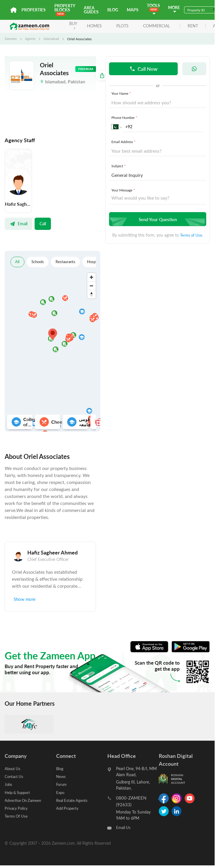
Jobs (9, 784)
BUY (72, 25)
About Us (13, 768)
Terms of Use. (192, 235)
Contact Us (15, 776)
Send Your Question (157, 219)
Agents (30, 39)
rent (192, 26)
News (61, 776)
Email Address (124, 142)
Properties (34, 10)
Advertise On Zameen (24, 800)
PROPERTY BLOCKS (65, 9)
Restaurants (69, 262)
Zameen (11, 39)
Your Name (122, 94)
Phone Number (125, 118)
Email (18, 223)
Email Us (124, 828)
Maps (133, 10)
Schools (39, 262)
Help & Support (19, 792)
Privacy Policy (17, 808)
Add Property (68, 808)
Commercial (155, 26)
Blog (113, 10)
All (18, 262)
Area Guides (91, 10)
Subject (119, 166)
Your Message (124, 190)
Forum (62, 784)
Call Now (144, 69)
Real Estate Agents (73, 800)
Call (43, 223)
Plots (121, 26)
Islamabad (51, 39)
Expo (61, 792)
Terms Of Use (17, 816)
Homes (93, 26)
